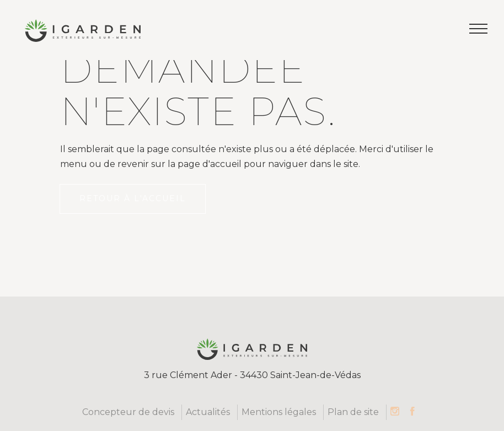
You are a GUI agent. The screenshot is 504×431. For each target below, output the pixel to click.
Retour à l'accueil (133, 198)
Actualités (208, 412)
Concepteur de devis (128, 412)
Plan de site (353, 412)
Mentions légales (279, 412)
